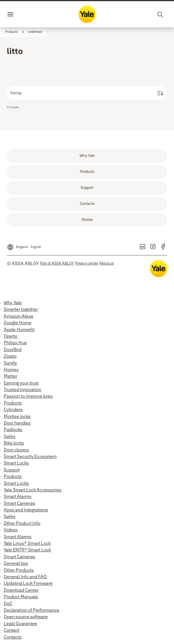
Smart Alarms (18, 496)
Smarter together (21, 309)
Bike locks (14, 443)
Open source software (26, 617)
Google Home (18, 323)
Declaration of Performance (31, 610)
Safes (10, 436)
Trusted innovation (22, 389)
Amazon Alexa (18, 316)
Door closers (16, 450)
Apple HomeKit (19, 329)
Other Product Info (22, 523)
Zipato (10, 356)
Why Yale (13, 303)
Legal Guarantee (20, 623)
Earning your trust (21, 383)
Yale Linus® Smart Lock (27, 543)
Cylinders (13, 409)
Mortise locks (17, 416)
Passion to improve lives (28, 396)
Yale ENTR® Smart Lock (27, 550)
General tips (16, 563)
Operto (11, 336)
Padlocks (13, 429)
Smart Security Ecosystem (30, 456)
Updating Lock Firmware (28, 583)
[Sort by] (87, 93)
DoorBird (13, 349)
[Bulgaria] (24, 245)
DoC (8, 603)
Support (12, 470)
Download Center (21, 590)
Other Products (19, 570)
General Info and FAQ (25, 577)
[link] (15, 32)
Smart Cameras (19, 503)
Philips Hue (15, 343)
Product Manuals (21, 597)
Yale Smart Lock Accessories (33, 490)
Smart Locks (16, 463)
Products (13, 403)
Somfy (10, 363)
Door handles (17, 423)
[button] (35, 32)
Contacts (13, 637)
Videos (11, 530)
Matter (10, 376)
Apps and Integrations (26, 510)
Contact (12, 630)
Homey (11, 369)
